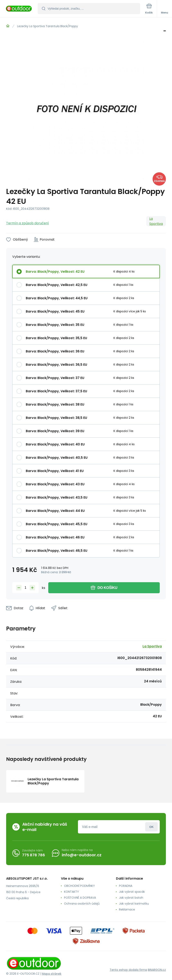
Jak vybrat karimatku (134, 904)
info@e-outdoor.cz (82, 855)
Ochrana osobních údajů (82, 904)
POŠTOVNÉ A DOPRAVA (80, 898)
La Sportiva (156, 221)
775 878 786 (34, 855)
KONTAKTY (71, 892)
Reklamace (127, 909)
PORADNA (126, 886)
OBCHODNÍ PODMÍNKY (79, 886)
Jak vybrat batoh (131, 898)
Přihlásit (151, 827)
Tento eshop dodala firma (128, 970)
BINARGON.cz (157, 970)
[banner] (19, 9)
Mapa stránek (52, 974)
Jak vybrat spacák (132, 892)
